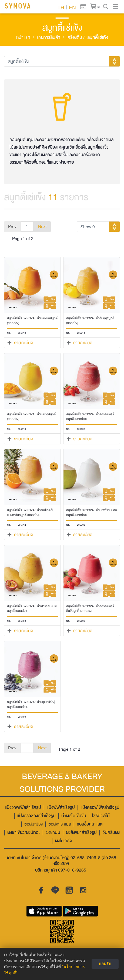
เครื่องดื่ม (76, 38)
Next (42, 227)
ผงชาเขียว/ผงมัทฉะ (24, 833)
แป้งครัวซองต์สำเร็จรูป (36, 816)
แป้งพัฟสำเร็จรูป (61, 808)
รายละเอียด (24, 343)
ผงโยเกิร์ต (64, 841)
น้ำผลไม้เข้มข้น (74, 816)
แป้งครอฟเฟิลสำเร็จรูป (100, 808)
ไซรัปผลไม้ (101, 816)
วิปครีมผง (111, 833)
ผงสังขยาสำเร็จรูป (81, 833)
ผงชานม (53, 833)
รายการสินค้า (48, 38)
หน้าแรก (23, 38)
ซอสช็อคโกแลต (90, 824)
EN (72, 7)
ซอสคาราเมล (60, 824)
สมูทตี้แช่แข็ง (98, 38)
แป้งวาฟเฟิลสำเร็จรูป (23, 808)
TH (61, 7)
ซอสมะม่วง (33, 824)
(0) (99, 7)
